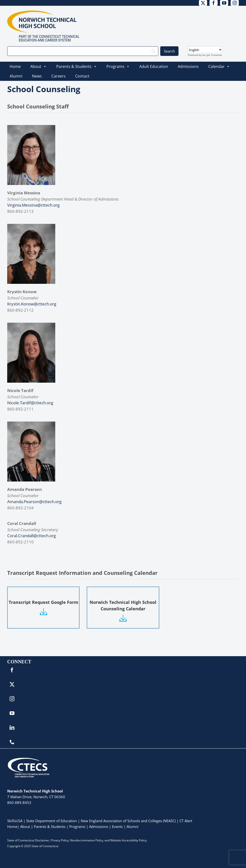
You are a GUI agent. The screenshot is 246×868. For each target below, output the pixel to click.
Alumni (16, 76)
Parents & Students (77, 66)
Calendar (219, 66)
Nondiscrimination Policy (87, 840)
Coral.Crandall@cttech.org (31, 536)
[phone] (12, 742)
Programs (118, 66)
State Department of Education (52, 821)
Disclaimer (42, 840)
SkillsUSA (15, 821)
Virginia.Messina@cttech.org (33, 205)
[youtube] (224, 3)
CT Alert (186, 821)
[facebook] (214, 3)
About (38, 66)
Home (15, 66)
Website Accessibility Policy (128, 840)
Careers (58, 76)
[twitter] (203, 3)
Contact (82, 76)
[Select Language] (205, 50)
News (37, 76)
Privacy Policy (60, 840)
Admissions (188, 66)
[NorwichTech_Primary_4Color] (43, 13)
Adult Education (154, 66)
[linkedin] (12, 728)
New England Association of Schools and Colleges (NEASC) (128, 821)
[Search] (83, 51)
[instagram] (235, 3)
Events (117, 826)
